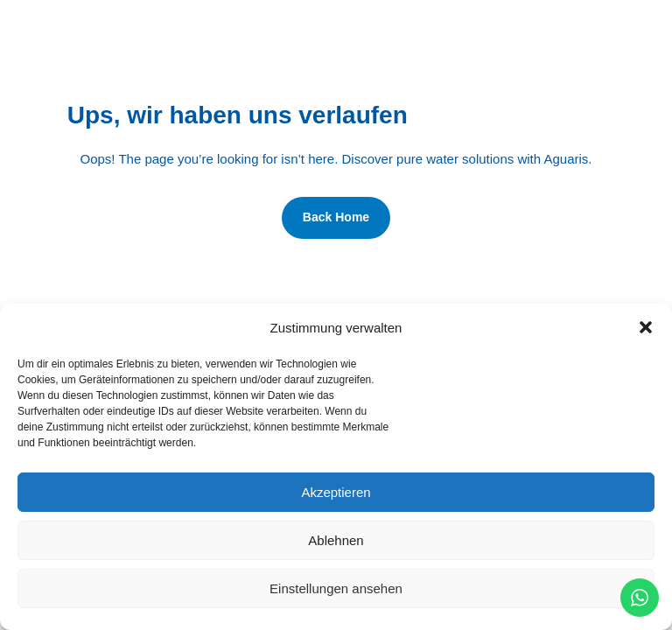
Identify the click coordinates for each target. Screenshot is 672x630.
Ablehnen (336, 540)
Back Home (336, 217)
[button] (646, 327)
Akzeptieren (336, 492)
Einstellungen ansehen (336, 588)
